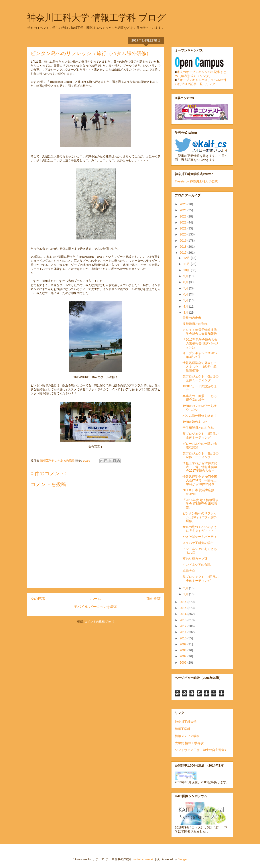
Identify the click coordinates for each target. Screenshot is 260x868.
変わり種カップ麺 (195, 559)
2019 (184, 241)
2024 (184, 210)
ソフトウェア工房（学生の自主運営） (201, 750)
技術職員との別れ (195, 324)
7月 (186, 288)
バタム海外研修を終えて (200, 416)
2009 (184, 644)
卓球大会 (189, 571)
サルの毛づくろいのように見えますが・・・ (200, 529)
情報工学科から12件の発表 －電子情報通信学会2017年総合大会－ (200, 467)
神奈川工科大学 (186, 722)
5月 (186, 300)
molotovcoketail (144, 859)
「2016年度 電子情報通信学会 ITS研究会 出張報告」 (200, 504)
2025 (184, 204)
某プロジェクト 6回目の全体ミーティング (201, 378)
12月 (187, 258)
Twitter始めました (195, 422)
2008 (184, 650)
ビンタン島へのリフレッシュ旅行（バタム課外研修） (200, 517)
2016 (184, 602)
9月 (186, 276)
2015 (184, 608)
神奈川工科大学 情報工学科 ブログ (96, 18)
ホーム (96, 599)
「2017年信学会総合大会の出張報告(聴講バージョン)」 (200, 343)
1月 (186, 594)
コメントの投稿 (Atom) (99, 622)
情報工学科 (183, 729)
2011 (184, 632)
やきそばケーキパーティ (200, 537)
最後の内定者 (192, 318)
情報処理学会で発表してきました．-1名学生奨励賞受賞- (200, 367)
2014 (184, 614)
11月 (187, 264)
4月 (186, 306)
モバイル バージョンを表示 (96, 607)
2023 (184, 216)
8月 (186, 282)
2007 (184, 656)
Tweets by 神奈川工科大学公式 (196, 181)
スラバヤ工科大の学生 (198, 543)
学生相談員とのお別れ (198, 428)
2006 (184, 662)
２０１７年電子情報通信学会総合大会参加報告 (200, 332)
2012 (184, 626)
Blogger (182, 859)
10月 (187, 270)
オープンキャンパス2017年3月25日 (200, 355)
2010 (184, 638)
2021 (184, 228)
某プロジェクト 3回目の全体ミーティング (201, 455)
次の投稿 (38, 599)
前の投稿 (154, 599)
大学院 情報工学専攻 (189, 743)
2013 (184, 620)
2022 (184, 222)
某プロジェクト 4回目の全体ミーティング (201, 436)
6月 (186, 294)
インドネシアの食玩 (197, 565)
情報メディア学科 (187, 736)
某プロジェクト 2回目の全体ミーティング (201, 579)
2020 (184, 234)
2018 (184, 247)
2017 (184, 253)
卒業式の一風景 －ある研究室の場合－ (200, 398)
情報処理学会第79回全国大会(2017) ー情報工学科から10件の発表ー (200, 480)
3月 (186, 312)
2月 (186, 588)
